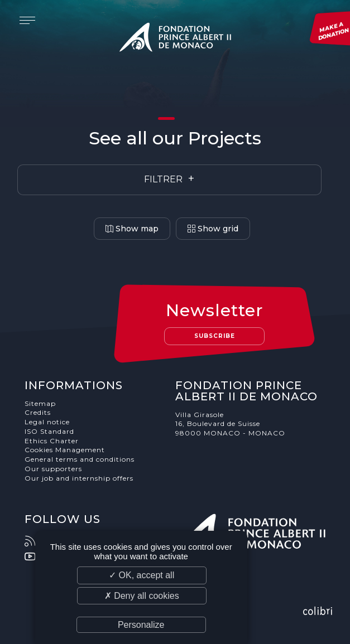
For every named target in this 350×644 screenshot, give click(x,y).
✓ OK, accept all (142, 575)
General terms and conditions (80, 459)
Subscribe (215, 336)
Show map (132, 229)
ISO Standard (49, 431)
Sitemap (40, 403)
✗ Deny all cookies (142, 596)
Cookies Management (65, 450)
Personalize (141, 625)
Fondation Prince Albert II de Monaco (175, 39)
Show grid (213, 229)
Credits (38, 412)
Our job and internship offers (79, 478)
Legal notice (47, 422)
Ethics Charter (52, 441)
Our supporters (53, 469)
